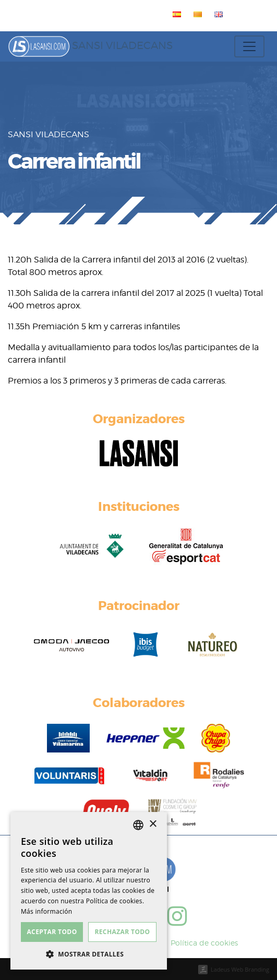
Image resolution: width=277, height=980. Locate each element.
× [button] (153, 824)
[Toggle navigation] (249, 46)
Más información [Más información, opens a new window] (46, 911)
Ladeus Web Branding (240, 969)
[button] (89, 954)
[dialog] (89, 891)
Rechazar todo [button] (122, 932)
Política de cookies (204, 943)
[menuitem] (175, 14)
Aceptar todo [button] (52, 932)
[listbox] (138, 825)
